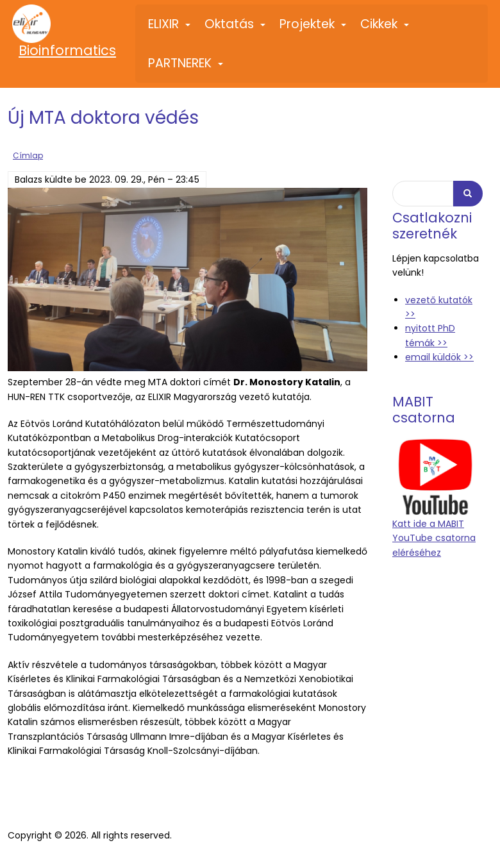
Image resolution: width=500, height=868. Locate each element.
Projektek (313, 29)
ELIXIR (170, 29)
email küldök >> (439, 357)
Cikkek (385, 29)
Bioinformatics (67, 51)
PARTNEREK (186, 69)
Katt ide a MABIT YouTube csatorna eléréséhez (434, 538)
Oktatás (236, 29)
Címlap (28, 156)
